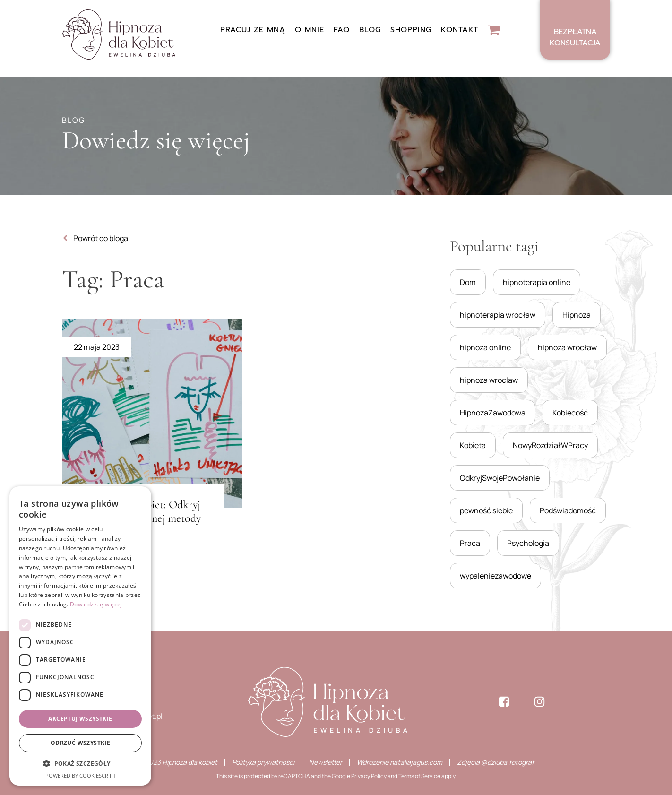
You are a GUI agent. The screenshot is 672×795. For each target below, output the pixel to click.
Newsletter (326, 762)
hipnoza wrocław (567, 347)
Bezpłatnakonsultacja (575, 37)
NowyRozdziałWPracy (550, 445)
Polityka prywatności (263, 762)
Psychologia (528, 543)
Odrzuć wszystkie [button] (80, 743)
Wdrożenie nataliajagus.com (400, 762)
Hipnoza (577, 315)
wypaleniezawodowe (495, 576)
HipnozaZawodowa (493, 413)
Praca (470, 543)
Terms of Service (419, 776)
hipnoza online (485, 347)
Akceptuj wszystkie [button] (80, 719)
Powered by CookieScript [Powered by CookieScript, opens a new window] (81, 775)
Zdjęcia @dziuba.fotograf (495, 762)
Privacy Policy (369, 776)
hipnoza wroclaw (489, 380)
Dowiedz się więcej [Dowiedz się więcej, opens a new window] (96, 604)
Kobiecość (570, 413)
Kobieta (473, 445)
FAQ (342, 30)
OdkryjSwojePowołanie (500, 478)
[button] (80, 764)
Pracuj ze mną (253, 30)
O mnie (310, 30)
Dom (468, 282)
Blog (370, 30)
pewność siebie (486, 510)
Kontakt (460, 30)
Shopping (411, 30)
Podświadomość (568, 510)
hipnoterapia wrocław (498, 315)
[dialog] (80, 636)
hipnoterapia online (537, 282)
